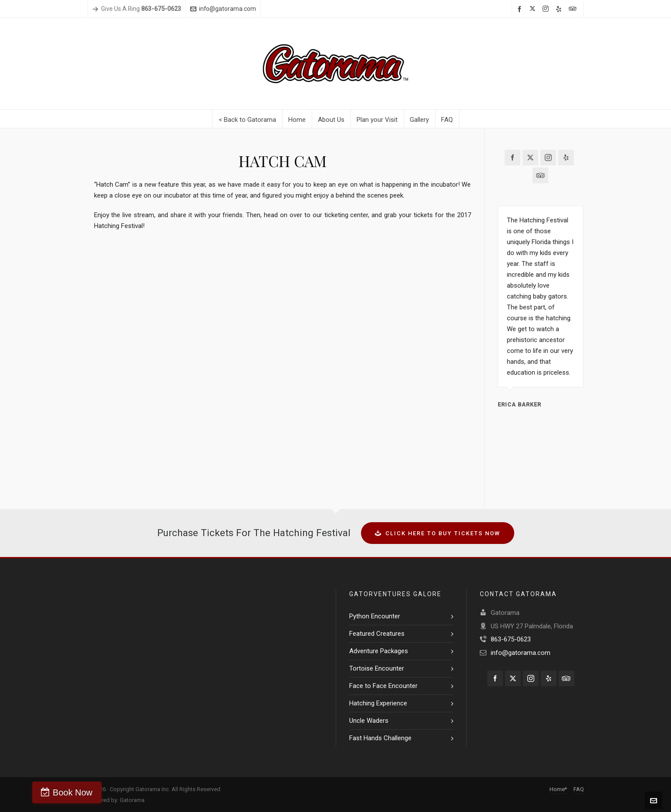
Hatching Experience (378, 703)
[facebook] (521, 9)
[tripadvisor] (574, 9)
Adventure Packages (379, 651)
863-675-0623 (511, 639)
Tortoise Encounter (377, 668)
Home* (558, 789)
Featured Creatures (377, 634)
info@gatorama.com (223, 9)
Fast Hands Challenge (380, 738)
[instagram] (547, 9)
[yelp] (560, 9)
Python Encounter (375, 616)
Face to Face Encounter (383, 686)
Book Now (49, 792)
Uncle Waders (369, 721)
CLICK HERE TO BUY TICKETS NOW (438, 533)
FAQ (579, 789)
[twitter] (534, 9)
